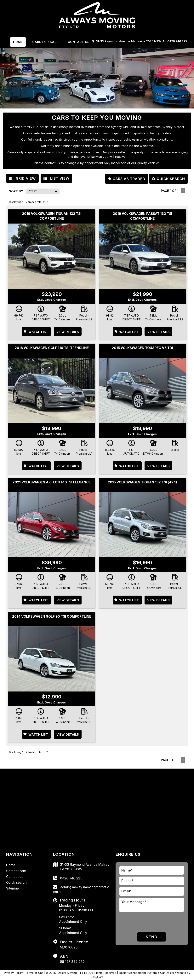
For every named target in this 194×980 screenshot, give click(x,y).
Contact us (79, 42)
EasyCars (97, 977)
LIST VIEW (56, 178)
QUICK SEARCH (168, 179)
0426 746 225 (177, 41)
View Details (68, 332)
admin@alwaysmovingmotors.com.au (81, 889)
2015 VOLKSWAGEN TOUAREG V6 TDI (142, 348)
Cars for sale (16, 871)
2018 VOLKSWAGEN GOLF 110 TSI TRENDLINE (52, 348)
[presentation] (142, 923)
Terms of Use (35, 973)
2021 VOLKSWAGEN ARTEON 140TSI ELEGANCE (52, 482)
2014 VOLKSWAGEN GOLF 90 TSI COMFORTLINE (52, 616)
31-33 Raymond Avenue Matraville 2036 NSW (129, 41)
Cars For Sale (45, 42)
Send (152, 937)
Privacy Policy (14, 973)
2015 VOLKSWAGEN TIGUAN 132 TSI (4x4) (142, 482)
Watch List (38, 332)
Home (18, 42)
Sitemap (13, 888)
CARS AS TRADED (127, 179)
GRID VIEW (22, 178)
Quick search (16, 883)
